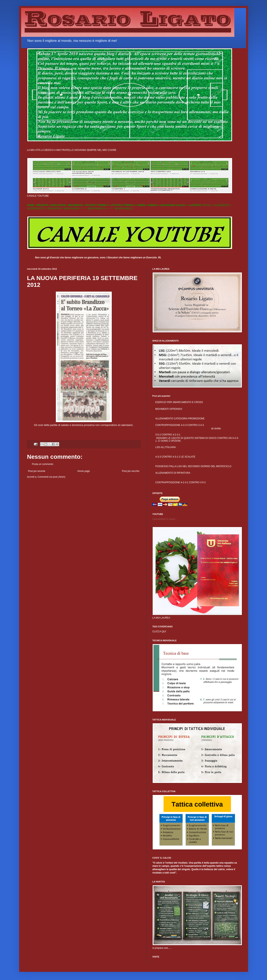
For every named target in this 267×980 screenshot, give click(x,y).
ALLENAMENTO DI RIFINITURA (173, 473)
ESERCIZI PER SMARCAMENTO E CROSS (179, 402)
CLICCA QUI (159, 632)
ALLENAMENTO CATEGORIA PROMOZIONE (180, 419)
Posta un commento (43, 464)
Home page (84, 471)
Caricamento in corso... (165, 519)
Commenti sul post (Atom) (52, 477)
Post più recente (37, 471)
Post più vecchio (131, 471)
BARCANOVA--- (60, 205)
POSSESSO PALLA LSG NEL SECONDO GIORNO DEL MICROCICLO (193, 466)
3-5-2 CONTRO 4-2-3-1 (168, 435)
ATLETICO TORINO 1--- (98, 205)
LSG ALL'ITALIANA (166, 447)
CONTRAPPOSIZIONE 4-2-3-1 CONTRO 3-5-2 (181, 482)
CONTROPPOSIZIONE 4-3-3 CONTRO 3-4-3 (180, 425)
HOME (31, 205)
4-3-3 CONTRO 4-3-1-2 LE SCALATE (175, 457)
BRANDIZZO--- (77, 205)
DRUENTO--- (44, 205)
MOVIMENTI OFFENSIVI (169, 409)
